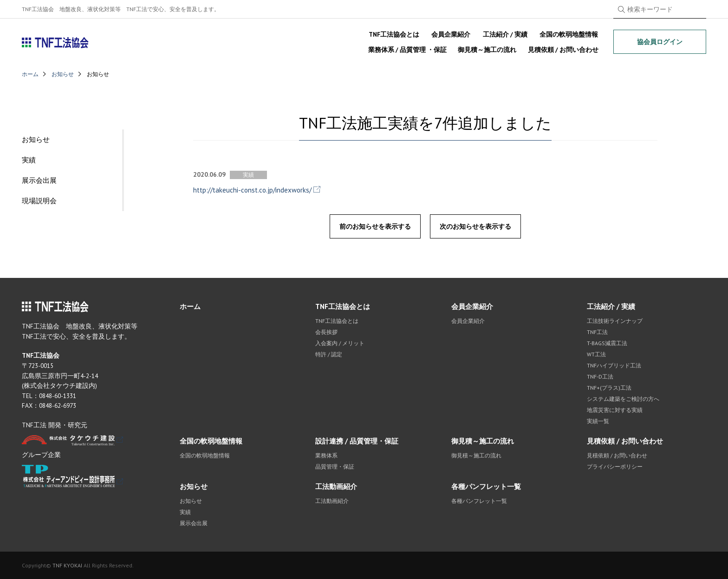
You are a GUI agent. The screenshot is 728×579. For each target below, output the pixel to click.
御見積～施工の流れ (487, 50)
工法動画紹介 (336, 486)
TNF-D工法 (600, 376)
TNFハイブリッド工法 (614, 365)
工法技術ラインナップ (615, 321)
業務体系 (326, 455)
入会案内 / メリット (340, 343)
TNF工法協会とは (394, 34)
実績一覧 (598, 421)
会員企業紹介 (451, 34)
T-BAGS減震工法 (607, 343)
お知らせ (63, 74)
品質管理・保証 (335, 466)
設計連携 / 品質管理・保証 (357, 441)
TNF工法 (597, 332)
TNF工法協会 (55, 43)
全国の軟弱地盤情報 (569, 34)
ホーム (30, 74)
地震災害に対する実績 (615, 410)
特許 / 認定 (329, 354)
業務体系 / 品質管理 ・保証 (407, 50)
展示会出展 (39, 180)
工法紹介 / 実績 (505, 34)
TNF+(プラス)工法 (609, 388)
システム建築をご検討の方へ (623, 399)
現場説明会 (39, 201)
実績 (29, 160)
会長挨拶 (326, 332)
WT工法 (596, 354)
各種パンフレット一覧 (486, 486)
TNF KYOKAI (67, 565)
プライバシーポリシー (615, 466)
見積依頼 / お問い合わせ (563, 50)
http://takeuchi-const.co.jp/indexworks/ (252, 190)
